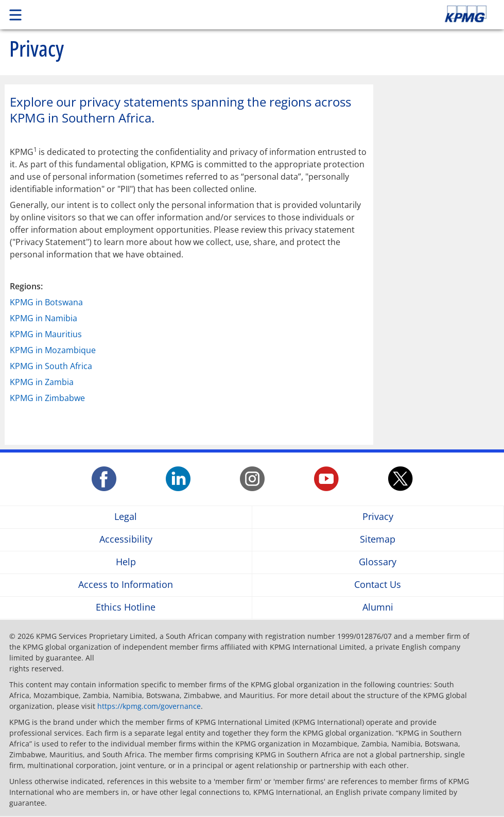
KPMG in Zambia (42, 382)
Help (126, 562)
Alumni (378, 608)
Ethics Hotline (126, 608)
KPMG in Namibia (44, 318)
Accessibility (126, 540)
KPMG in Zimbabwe (47, 398)
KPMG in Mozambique (53, 350)
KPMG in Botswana (46, 302)
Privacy (378, 517)
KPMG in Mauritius (46, 334)
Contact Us (378, 585)
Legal (126, 517)
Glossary (378, 562)
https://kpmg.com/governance (149, 706)
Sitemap (378, 540)
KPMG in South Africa (51, 366)
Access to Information (126, 585)
